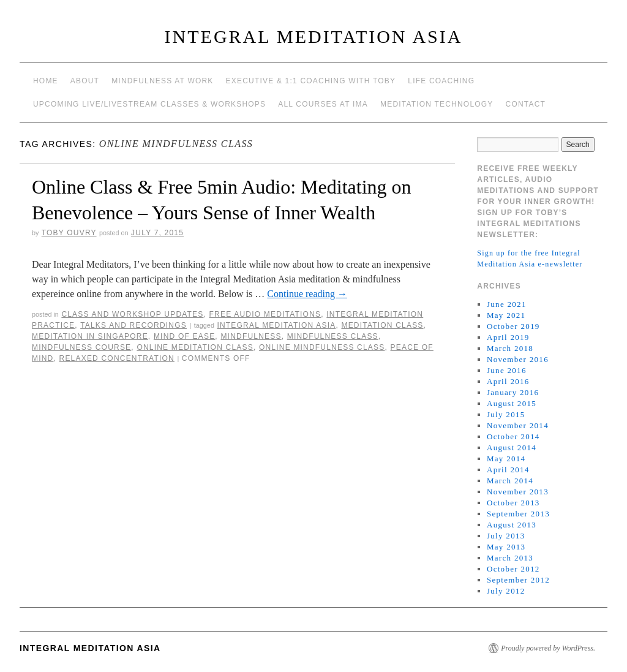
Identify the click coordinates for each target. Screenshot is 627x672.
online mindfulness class (322, 347)
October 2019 (513, 326)
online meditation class (195, 347)
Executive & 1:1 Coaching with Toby (311, 81)
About (85, 81)
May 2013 (506, 547)
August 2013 (512, 525)
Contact (526, 104)
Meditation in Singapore (90, 336)
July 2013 (506, 536)
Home (46, 81)
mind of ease (184, 336)
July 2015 (506, 414)
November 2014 (518, 425)
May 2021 (506, 315)
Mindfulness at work (162, 81)
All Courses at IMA (323, 104)
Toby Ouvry (69, 233)
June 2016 (507, 370)
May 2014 (506, 459)
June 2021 (507, 304)
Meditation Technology (437, 104)
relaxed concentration (117, 358)
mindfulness (251, 336)
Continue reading (307, 294)
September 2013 (518, 514)
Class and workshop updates (132, 314)
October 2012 (513, 569)
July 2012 (506, 591)
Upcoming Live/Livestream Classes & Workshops (149, 104)
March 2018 (510, 348)
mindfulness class (333, 336)
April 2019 (508, 337)
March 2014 (510, 481)
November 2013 (518, 492)
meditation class (382, 325)
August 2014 (512, 447)
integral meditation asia (276, 325)
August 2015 (512, 403)
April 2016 (508, 381)
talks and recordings (133, 325)
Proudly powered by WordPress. (548, 648)
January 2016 (513, 392)
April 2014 (508, 470)
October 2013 (513, 503)
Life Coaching (441, 81)
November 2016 (518, 359)
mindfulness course (81, 347)
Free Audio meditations (265, 314)
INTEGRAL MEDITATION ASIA (314, 36)
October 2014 (513, 436)
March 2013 (510, 558)
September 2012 (518, 580)
